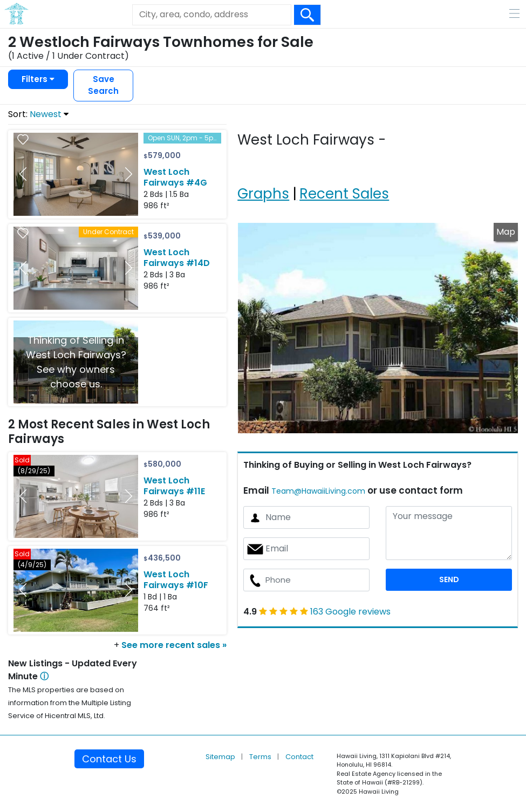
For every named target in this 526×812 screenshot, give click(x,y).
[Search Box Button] (308, 15)
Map (506, 232)
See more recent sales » (174, 645)
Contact (299, 757)
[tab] (265, 180)
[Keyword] (211, 15)
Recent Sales (344, 194)
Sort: (38, 114)
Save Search (103, 85)
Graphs (263, 194)
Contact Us (109, 759)
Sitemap (221, 757)
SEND (449, 579)
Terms (261, 757)
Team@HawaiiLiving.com (318, 491)
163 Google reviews (350, 612)
